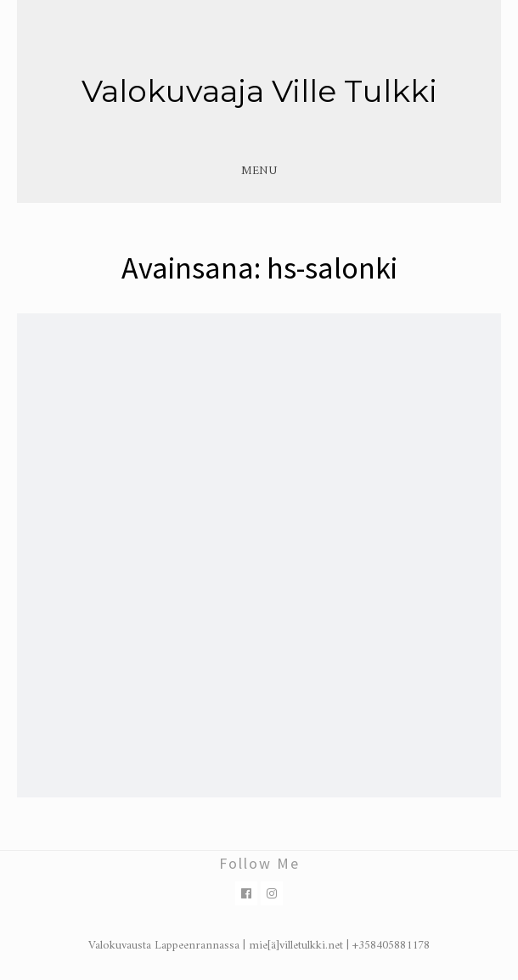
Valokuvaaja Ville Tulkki (259, 91)
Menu (259, 171)
